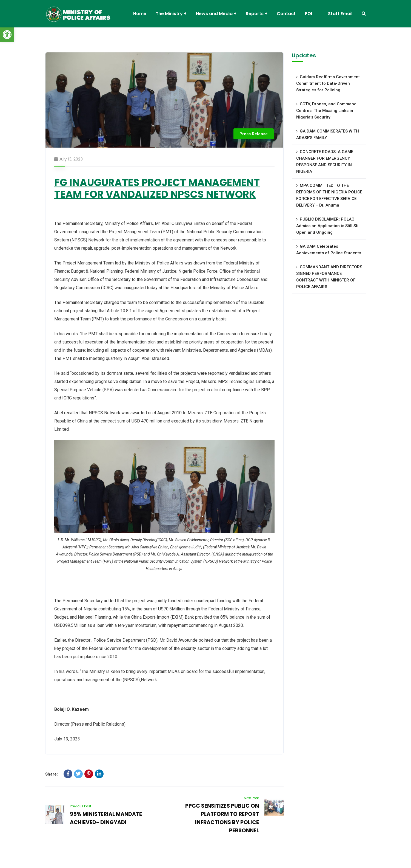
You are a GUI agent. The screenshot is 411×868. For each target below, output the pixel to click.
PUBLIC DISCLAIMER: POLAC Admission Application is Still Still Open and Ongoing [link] (328, 226)
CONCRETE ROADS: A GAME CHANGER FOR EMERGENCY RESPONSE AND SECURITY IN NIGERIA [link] (325, 162)
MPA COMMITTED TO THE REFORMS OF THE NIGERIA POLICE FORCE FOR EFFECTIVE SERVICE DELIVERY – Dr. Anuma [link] (329, 195)
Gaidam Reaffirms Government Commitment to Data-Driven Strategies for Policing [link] (328, 83)
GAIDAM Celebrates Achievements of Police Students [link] (329, 250)
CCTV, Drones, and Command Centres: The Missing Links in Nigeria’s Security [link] (326, 111)
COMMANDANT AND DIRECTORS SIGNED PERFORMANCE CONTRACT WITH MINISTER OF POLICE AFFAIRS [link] (329, 277)
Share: (52, 774)
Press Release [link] (254, 134)
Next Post (251, 798)
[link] (7, 35)
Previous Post (81, 806)
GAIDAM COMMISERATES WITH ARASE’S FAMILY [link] (328, 134)
